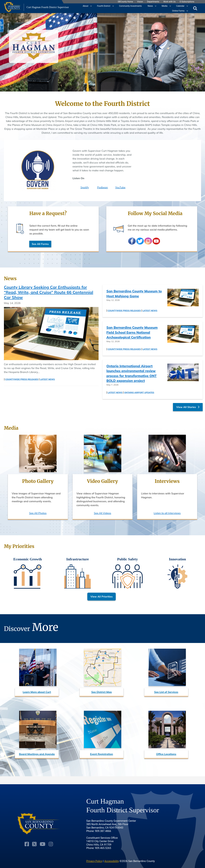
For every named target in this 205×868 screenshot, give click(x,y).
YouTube (120, 187)
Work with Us (170, 2)
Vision (140, 2)
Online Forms (178, 11)
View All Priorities (102, 597)
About (86, 6)
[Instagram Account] (50, 836)
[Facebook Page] (27, 836)
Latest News (47, 379)
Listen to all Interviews (167, 513)
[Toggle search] (195, 8)
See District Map (102, 692)
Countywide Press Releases (22, 379)
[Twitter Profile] (35, 836)
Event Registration (102, 754)
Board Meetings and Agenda (37, 754)
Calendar (180, 6)
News (150, 6)
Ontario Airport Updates (139, 392)
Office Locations (166, 754)
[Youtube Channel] (42, 836)
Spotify (85, 187)
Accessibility (112, 853)
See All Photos (38, 513)
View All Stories (188, 407)
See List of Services (166, 692)
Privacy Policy (94, 853)
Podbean (103, 187)
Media (164, 6)
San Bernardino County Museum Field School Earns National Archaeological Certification (132, 332)
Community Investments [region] (130, 6)
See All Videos (102, 513)
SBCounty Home (125, 2)
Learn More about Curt (37, 692)
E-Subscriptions (187, 2)
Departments (153, 2)
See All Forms (40, 244)
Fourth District (104, 6)
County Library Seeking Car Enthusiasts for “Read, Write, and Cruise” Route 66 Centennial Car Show (49, 292)
